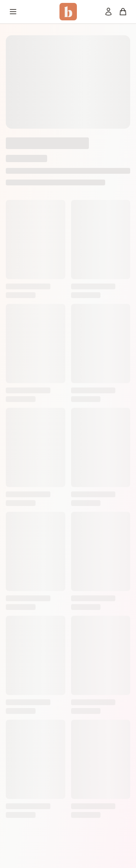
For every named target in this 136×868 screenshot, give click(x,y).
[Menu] (13, 12)
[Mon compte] (108, 12)
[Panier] (123, 12)
